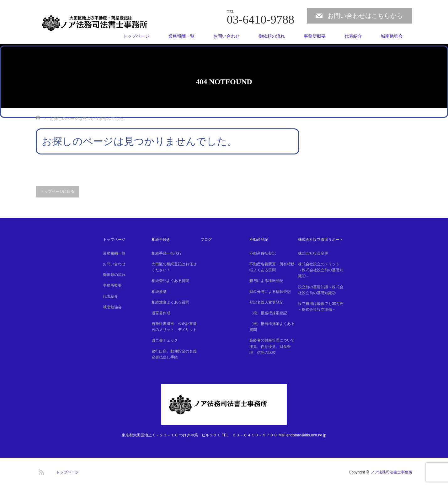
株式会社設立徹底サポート (321, 240)
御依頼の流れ (272, 36)
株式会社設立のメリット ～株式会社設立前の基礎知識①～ (321, 270)
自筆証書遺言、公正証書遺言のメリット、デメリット (174, 327)
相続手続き (161, 240)
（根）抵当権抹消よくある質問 (272, 327)
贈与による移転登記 (266, 281)
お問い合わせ (227, 36)
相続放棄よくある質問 (170, 302)
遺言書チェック (165, 340)
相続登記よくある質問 (170, 281)
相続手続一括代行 (167, 253)
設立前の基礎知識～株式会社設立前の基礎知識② (321, 290)
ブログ (206, 240)
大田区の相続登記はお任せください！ (174, 267)
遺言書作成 (161, 313)
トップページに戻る (57, 192)
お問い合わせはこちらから (365, 16)
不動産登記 (259, 240)
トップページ (136, 36)
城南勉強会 (392, 36)
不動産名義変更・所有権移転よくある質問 (272, 267)
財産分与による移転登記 (270, 292)
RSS (40, 471)
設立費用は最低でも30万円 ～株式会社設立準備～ (322, 307)
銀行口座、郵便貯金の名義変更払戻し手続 (174, 354)
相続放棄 (159, 292)
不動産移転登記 (263, 253)
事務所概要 (315, 36)
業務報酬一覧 (181, 36)
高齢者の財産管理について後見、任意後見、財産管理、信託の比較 (272, 346)
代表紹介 (353, 36)
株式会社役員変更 (313, 253)
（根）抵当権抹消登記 (268, 313)
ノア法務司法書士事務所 (392, 472)
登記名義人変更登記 (266, 302)
